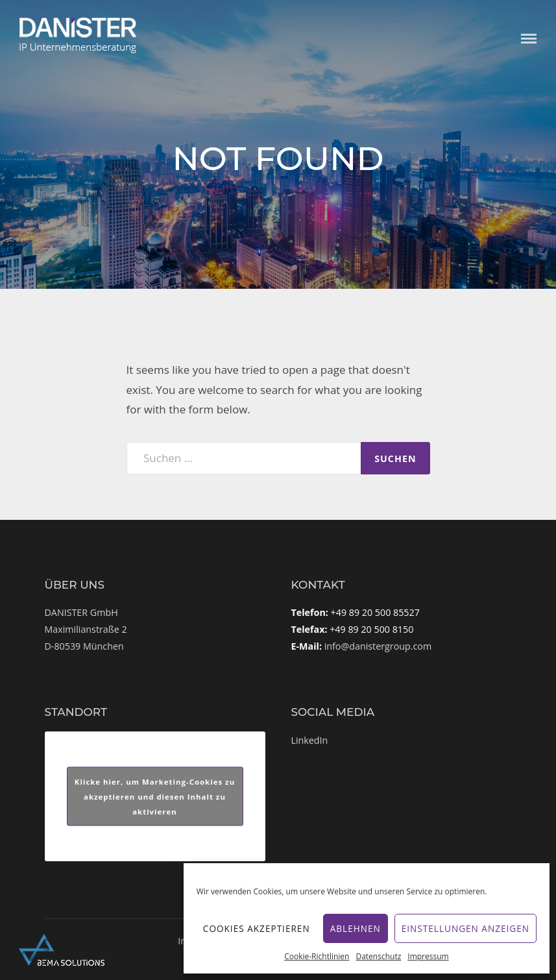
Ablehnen (356, 928)
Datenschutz (378, 956)
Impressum (428, 956)
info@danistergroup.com (378, 646)
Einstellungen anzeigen (465, 928)
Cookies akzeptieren (257, 928)
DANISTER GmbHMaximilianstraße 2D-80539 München (86, 629)
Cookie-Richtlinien (317, 956)
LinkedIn (310, 740)
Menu (529, 39)
